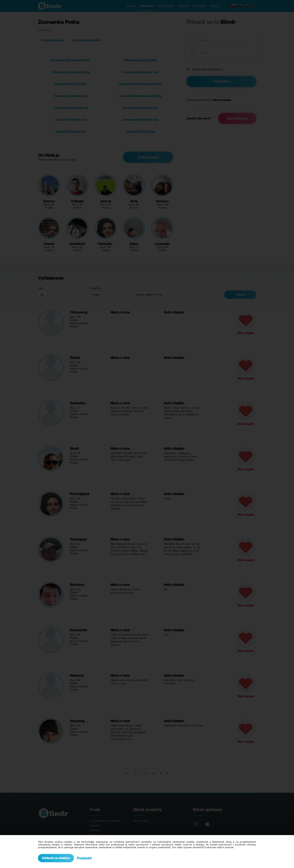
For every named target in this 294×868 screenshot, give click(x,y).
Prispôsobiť (84, 858)
